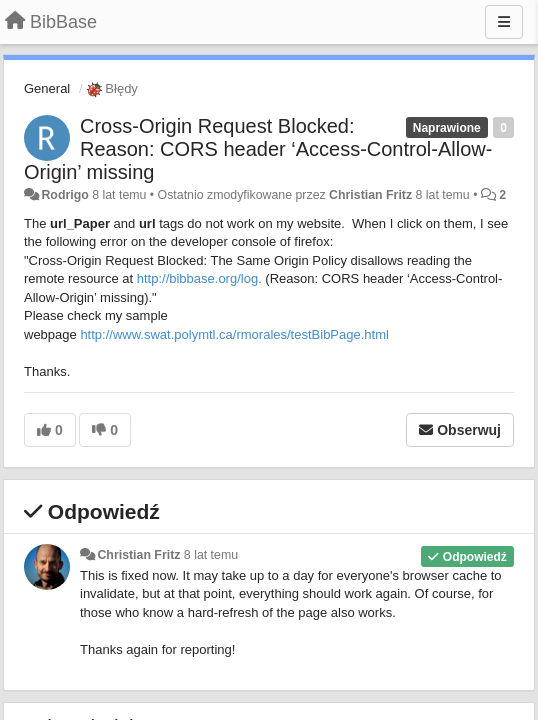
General (47, 88)
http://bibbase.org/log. (199, 278)
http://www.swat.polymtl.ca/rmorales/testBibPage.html (234, 334)
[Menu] (504, 22)
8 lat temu (211, 555)
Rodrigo (64, 195)
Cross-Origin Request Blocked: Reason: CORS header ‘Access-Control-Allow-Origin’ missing (258, 149)
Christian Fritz (370, 195)
